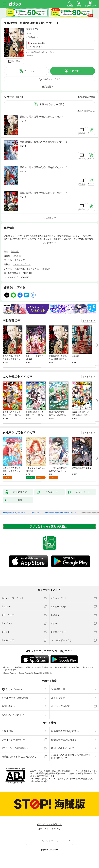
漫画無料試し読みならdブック (14, 513)
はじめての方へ (12, 689)
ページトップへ (49, 841)
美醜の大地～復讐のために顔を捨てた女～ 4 (44, 193)
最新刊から (90, 111)
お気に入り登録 (88, 97)
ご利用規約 (7, 731)
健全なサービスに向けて (64, 740)
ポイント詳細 (34, 47)
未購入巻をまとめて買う (52, 104)
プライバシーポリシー (13, 740)
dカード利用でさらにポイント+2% (39, 52)
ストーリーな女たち (22, 264)
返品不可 (30, 55)
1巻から (80, 111)
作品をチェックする (52, 79)
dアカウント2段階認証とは (16, 748)
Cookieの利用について (63, 748)
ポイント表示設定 (60, 706)
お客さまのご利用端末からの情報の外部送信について (71, 757)
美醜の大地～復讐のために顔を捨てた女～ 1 (44, 117)
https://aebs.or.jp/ (40, 781)
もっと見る (88, 321)
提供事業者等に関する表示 (65, 731)
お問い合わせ (9, 706)
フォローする (37, 29)
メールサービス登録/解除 (15, 698)
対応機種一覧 (58, 689)
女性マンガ (20, 260)
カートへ (29, 71)
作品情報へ (48, 87)
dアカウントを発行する (49, 824)
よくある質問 (58, 698)
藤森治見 (30, 29)
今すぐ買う (75, 71)
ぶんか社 (17, 256)
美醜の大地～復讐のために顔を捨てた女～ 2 (44, 142)
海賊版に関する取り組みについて (19, 757)
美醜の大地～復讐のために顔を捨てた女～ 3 (44, 167)
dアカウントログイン (13, 715)
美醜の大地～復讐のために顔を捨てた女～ (33, 269)
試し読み (16, 61)
